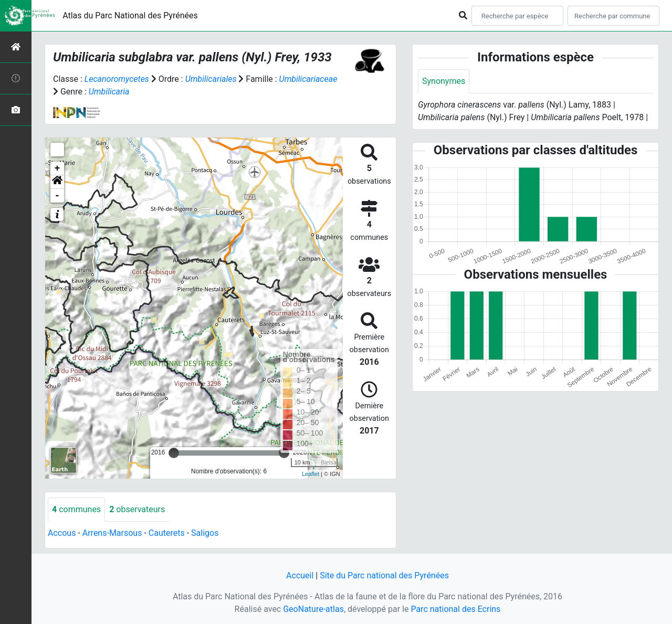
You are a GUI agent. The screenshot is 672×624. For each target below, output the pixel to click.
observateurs (137, 509)
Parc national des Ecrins (455, 609)
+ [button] (57, 168)
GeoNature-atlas (313, 609)
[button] (57, 182)
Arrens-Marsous (112, 533)
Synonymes (444, 81)
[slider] (174, 453)
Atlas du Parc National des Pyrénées (130, 15)
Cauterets (167, 533)
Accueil (300, 575)
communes (76, 509)
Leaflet (311, 474)
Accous (62, 533)
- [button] (57, 196)
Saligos (205, 533)
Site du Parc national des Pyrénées (384, 575)
